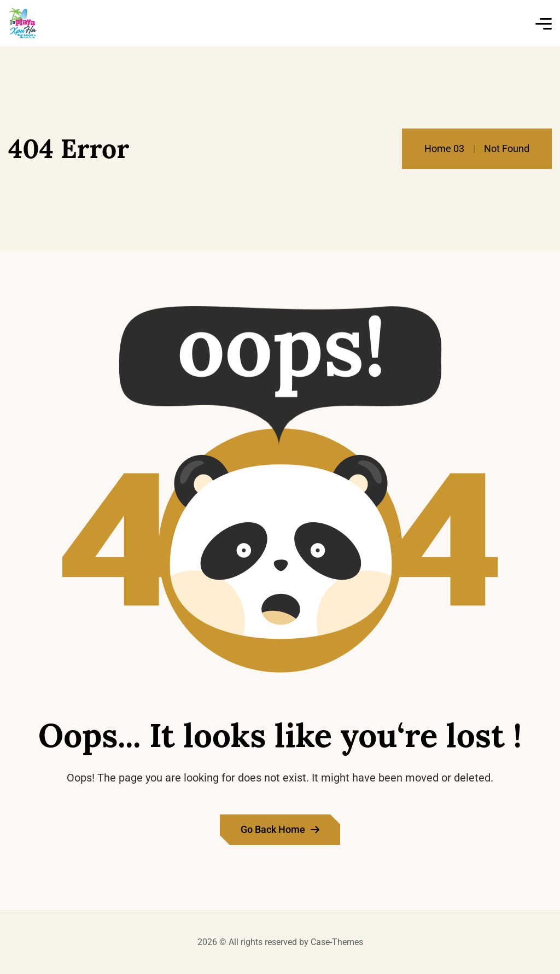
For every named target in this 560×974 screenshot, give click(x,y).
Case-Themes (337, 942)
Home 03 (444, 148)
